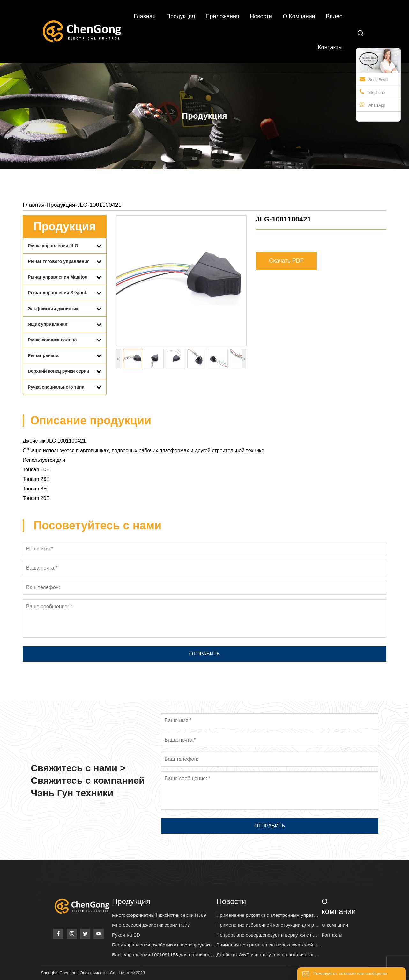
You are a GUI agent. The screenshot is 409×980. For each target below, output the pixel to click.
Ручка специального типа (56, 387)
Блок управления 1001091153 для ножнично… (164, 955)
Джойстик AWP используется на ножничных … (268, 955)
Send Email (374, 79)
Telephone (372, 92)
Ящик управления (48, 324)
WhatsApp (372, 105)
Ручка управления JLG (53, 246)
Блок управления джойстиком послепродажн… (164, 945)
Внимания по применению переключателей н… (269, 945)
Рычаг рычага (43, 355)
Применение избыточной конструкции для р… (268, 925)
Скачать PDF (286, 261)
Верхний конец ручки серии (59, 371)
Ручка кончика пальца (52, 340)
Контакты (332, 935)
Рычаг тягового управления (59, 261)
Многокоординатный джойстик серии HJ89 (159, 915)
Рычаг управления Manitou (58, 277)
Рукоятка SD (126, 935)
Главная (34, 205)
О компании (335, 925)
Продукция (61, 205)
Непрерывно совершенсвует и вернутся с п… (267, 935)
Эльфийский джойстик (53, 309)
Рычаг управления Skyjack (57, 293)
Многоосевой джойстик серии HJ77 (151, 925)
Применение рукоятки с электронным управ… (267, 915)
